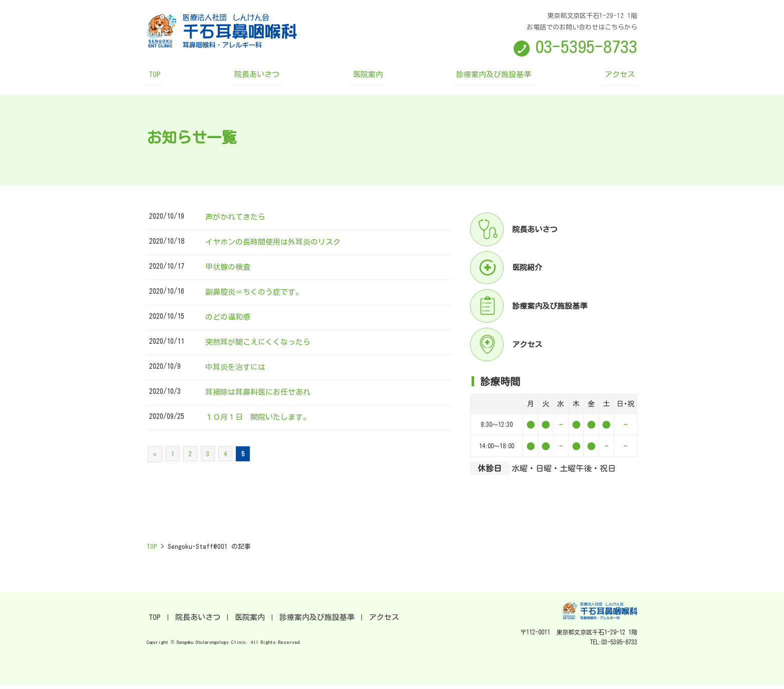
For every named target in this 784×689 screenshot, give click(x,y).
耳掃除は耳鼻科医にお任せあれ (261, 396)
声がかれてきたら (237, 221)
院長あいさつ (271, 78)
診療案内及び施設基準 (482, 78)
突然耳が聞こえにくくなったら (261, 346)
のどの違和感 (229, 321)
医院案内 (370, 78)
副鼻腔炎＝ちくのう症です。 (257, 296)
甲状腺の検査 (229, 271)
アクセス (594, 78)
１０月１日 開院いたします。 (261, 421)
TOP (181, 78)
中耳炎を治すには (237, 371)
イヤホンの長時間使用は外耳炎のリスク (277, 246)
